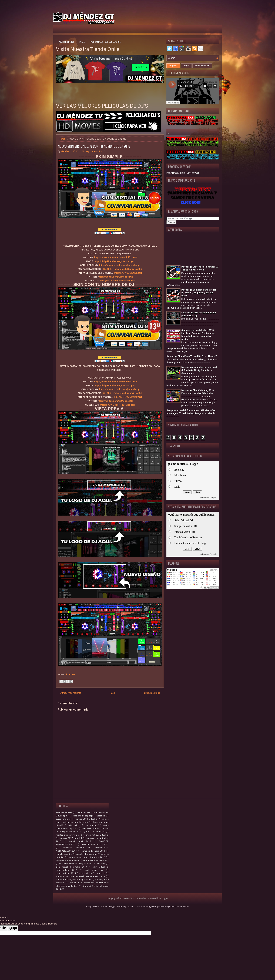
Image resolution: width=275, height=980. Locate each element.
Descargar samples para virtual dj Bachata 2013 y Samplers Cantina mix (199, 370)
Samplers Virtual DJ (186, 526)
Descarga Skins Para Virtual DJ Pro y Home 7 (192, 356)
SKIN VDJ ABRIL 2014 (69, 864)
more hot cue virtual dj (97, 835)
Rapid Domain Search (179, 907)
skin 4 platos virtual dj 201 (96, 860)
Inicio (113, 693)
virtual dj (60, 876)
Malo (177, 487)
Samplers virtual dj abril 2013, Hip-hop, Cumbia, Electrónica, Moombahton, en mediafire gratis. (198, 335)
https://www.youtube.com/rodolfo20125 (116, 257)
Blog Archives (202, 66)
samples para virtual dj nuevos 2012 (87, 857)
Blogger (164, 898)
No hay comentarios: (93, 151)
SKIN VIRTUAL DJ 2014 (94, 864)
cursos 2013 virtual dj (87, 819)
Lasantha (131, 907)
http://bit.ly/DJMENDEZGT (128, 273)
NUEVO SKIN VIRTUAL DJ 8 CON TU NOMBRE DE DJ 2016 (94, 146)
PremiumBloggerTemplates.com (152, 907)
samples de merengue (87, 854)
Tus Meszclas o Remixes (188, 537)
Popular (173, 66)
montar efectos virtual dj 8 (69, 835)
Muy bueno (181, 475)
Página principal (66, 42)
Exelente (179, 470)
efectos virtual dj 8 (90, 825)
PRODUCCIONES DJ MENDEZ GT (183, 173)
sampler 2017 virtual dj (71, 838)
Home (62, 139)
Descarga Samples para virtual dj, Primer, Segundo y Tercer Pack (199, 293)
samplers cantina (64, 854)
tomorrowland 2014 (66, 873)
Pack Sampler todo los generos (105, 42)
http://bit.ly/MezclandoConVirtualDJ (122, 269)
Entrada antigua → (153, 693)
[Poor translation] (13, 928)
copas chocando (97, 816)
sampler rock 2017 (80, 841)
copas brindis (78, 816)
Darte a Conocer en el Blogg (190, 543)
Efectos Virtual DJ (185, 532)
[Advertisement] (181, 17)
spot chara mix (94, 870)
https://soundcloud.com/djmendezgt (119, 265)
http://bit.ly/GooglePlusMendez (117, 281)
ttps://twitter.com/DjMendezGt (116, 277)
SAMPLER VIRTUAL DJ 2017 (94, 844)
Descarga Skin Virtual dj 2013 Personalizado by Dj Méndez (197, 392)
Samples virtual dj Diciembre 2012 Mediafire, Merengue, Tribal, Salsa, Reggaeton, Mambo (191, 412)
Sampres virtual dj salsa (67, 860)
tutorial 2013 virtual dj (93, 873)
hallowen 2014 (74, 832)
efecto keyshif (70, 825)
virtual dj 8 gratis (83, 880)
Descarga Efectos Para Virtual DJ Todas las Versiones (200, 268)
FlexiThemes (101, 907)
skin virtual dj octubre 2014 (71, 867)
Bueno (178, 481)
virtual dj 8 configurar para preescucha (87, 876)
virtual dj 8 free (63, 880)
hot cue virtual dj (95, 832)
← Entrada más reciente (69, 693)
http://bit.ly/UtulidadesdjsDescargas (115, 261)
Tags (186, 66)
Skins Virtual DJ (184, 520)
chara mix (81, 812)
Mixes (82, 42)
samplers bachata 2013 (93, 851)
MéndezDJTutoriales (136, 898)
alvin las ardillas (64, 812)
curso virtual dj (63, 819)
